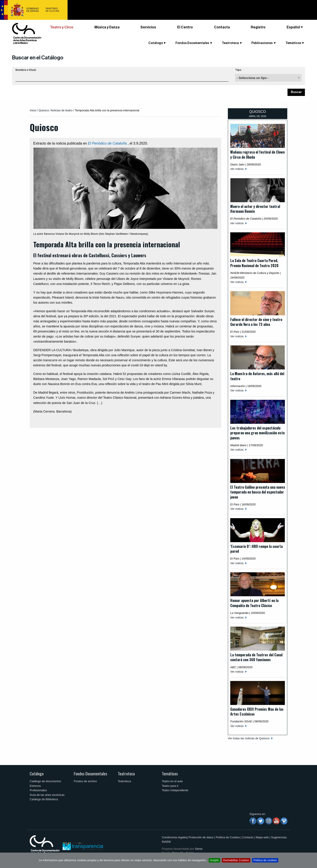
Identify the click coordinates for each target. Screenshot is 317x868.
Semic (199, 849)
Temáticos (293, 43)
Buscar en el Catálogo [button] (38, 58)
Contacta (222, 27)
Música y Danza (107, 27)
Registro (258, 27)
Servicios (148, 27)
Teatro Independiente (175, 790)
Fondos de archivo (85, 781)
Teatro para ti (170, 786)
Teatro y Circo (62, 27)
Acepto (214, 860)
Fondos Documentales (192, 43)
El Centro (185, 27)
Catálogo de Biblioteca (44, 799)
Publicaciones (262, 43)
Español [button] (293, 27)
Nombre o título (26, 70)
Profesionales (38, 790)
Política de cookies (265, 860)
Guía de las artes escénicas (47, 795)
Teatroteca (230, 43)
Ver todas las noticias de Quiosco (249, 738)
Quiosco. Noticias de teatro (56, 110)
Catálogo (156, 43)
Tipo (238, 70)
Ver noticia (237, 169)
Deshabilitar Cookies (236, 860)
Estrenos (35, 786)
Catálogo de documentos (45, 781)
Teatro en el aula (172, 781)
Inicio (33, 110)
